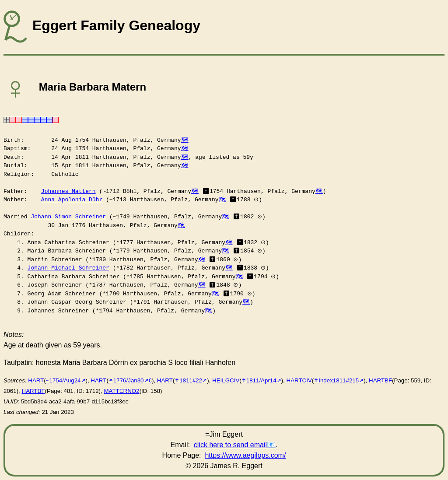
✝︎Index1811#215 (336, 380)
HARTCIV (299, 380)
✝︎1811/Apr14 (259, 380)
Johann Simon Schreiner (68, 217)
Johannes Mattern (68, 191)
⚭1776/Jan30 (126, 380)
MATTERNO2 (121, 391)
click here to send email (230, 445)
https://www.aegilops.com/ (245, 455)
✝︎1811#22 (188, 380)
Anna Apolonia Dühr (72, 200)
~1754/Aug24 (63, 380)
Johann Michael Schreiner (68, 268)
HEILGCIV (226, 380)
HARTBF (380, 380)
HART (36, 380)
